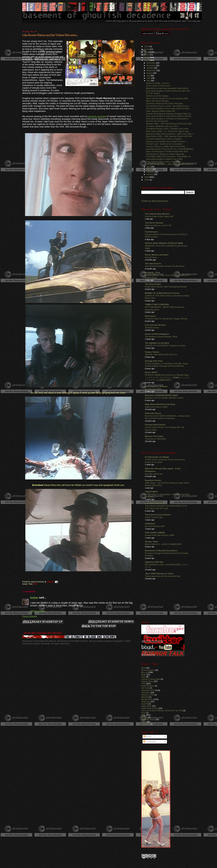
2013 (147, 52)
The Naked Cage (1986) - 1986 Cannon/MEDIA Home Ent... (170, 164)
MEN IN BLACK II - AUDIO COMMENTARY (163, 544)
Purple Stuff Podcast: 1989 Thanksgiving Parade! (166, 287)
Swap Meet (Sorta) (150, 708)
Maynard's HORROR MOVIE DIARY (162, 395)
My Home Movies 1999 (155, 526)
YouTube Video (148, 719)
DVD (35, 584)
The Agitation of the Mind (157, 343)
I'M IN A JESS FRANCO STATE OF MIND (164, 243)
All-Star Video (152, 542)
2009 (147, 177)
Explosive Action (153, 480)
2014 (147, 49)
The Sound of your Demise (158, 515)
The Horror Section (154, 223)
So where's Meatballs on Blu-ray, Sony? (162, 126)
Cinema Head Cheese (155, 425)
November (151, 65)
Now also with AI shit (154, 474)
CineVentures (151, 232)
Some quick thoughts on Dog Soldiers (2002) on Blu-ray (169, 116)
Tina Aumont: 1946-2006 (155, 439)
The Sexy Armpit (153, 284)
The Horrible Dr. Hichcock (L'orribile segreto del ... (166, 154)
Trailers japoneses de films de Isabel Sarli (163, 576)
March (150, 169)
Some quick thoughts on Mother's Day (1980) (164, 159)
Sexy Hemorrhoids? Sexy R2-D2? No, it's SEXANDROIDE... (170, 149)
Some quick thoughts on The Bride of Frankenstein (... (168, 119)
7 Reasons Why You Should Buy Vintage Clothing (166, 319)
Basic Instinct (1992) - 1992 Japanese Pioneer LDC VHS (169, 136)
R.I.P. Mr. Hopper (153, 93)
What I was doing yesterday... (158, 101)
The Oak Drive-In (153, 263)
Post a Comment (30, 616)
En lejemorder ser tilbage (157, 457)
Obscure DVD (147, 695)
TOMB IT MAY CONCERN (157, 304)
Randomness (147, 699)
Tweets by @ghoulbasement (155, 201)
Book (144, 674)
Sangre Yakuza (152, 352)
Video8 (144, 717)
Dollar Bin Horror (153, 413)
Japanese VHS (148, 690)
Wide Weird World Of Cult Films (160, 404)
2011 (147, 57)
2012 (147, 55)
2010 (147, 60)
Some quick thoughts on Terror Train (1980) (164, 162)
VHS (143, 715)
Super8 (145, 704)
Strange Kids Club (154, 361)
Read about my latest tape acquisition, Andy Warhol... (168, 88)
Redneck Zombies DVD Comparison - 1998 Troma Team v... (170, 134)
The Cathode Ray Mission (157, 214)
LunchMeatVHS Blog (155, 503)
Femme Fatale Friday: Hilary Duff (159, 216)
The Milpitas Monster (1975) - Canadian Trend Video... (168, 129)
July (149, 76)
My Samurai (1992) (153, 389)
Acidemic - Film (152, 272)
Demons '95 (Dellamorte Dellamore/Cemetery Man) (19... (169, 114)
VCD (143, 713)
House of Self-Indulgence (157, 334)
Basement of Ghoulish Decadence (161, 550)
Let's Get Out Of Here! (156, 325)
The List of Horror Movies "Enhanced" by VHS (162, 710)
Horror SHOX (151, 372)
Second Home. (151, 257)
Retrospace (150, 316)
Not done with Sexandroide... (158, 121)
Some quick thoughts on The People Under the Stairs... (168, 108)
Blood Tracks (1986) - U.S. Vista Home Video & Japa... (168, 131)
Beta (143, 668)
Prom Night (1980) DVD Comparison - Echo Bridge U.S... (169, 156)
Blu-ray (144, 672)
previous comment (97, 116)
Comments (150, 742)
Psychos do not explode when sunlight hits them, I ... (167, 141)
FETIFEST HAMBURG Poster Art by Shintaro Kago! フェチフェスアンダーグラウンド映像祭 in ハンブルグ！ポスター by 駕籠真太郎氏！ (167, 377)
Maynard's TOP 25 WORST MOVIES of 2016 (164, 398)
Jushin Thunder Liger (154, 517)
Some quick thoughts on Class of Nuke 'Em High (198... (168, 91)
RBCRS (145, 697)
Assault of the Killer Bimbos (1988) (160, 535)
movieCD (145, 724)
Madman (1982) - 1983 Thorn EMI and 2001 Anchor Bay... (169, 124)
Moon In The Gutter (154, 436)
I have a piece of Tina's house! (158, 86)
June (149, 78)
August (150, 73)
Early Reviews (148, 686)
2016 (147, 46)
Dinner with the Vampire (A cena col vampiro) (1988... (167, 98)
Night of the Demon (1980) (156, 407)
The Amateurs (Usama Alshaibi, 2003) (161, 337)
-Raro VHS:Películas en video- (159, 573)
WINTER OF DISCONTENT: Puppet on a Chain (165, 346)
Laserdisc (146, 692)
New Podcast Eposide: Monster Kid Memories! (165, 266)
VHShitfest (150, 524)
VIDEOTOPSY (151, 492)
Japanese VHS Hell (154, 562)
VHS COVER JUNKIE (155, 533)
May (149, 81)
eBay (144, 722)
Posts (147, 737)
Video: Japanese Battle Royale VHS (161, 111)
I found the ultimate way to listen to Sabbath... (164, 139)
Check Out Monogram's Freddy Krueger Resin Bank (167, 151)
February (151, 172)
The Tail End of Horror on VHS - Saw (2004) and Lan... (168, 106)
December (151, 63)
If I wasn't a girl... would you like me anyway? (164, 144)
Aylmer (34, 598)
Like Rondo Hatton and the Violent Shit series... (50, 35)
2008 (147, 180)
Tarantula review (152, 328)
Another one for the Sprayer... (158, 96)
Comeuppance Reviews (156, 386)
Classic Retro (147, 681)
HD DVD (145, 688)
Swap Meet (146, 706)
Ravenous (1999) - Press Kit (157, 83)
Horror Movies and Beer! (157, 255)
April (149, 167)
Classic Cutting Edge (151, 679)
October (150, 68)
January (150, 174)
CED (143, 677)
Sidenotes (146, 701)
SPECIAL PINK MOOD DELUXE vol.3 (161, 355)
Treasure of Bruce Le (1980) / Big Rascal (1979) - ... (167, 146)
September (152, 70)
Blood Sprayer (148, 670)
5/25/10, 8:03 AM (37, 611)
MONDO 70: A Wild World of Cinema (162, 293)
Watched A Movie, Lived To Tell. (158, 225)
